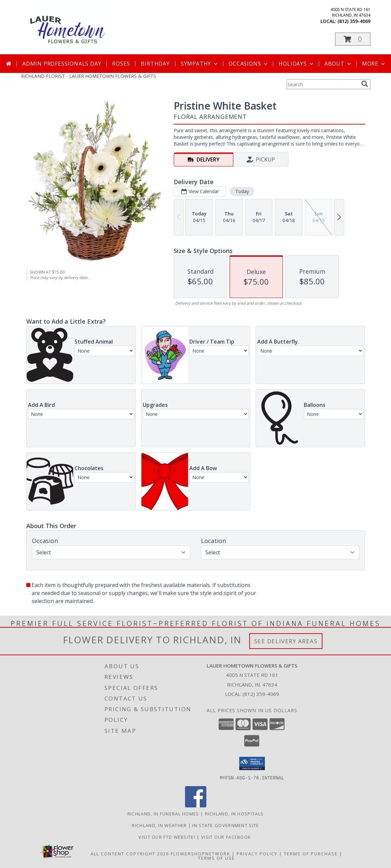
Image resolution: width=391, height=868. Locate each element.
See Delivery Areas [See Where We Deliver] (286, 641)
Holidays (296, 64)
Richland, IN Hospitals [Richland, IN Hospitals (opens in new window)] (234, 813)
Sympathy (200, 64)
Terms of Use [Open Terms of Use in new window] (216, 858)
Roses (121, 64)
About (338, 64)
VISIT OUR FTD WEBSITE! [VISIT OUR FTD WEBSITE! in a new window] (168, 837)
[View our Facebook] (196, 805)
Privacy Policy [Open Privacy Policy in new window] (257, 853)
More (374, 64)
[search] (365, 84)
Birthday (155, 64)
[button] (353, 39)
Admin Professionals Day (62, 64)
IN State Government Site (226, 825)
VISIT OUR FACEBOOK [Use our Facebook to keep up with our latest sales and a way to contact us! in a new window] (227, 837)
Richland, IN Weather (159, 825)
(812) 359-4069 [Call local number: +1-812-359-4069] (354, 21)
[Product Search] (322, 84)
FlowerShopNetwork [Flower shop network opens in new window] (200, 853)
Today (242, 191)
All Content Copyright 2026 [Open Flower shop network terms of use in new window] (130, 853)
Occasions (249, 64)
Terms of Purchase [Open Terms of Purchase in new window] (311, 853)
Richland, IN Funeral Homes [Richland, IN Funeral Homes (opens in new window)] (163, 813)
